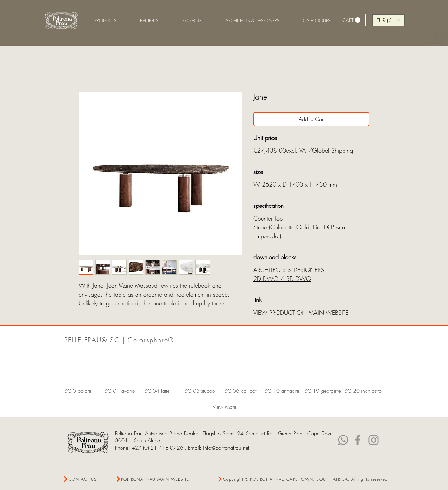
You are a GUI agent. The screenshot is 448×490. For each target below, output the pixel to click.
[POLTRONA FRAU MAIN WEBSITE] (154, 479)
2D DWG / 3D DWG (282, 279)
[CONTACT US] (86, 479)
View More (224, 407)
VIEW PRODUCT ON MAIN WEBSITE (301, 313)
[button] (149, 20)
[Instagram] (374, 440)
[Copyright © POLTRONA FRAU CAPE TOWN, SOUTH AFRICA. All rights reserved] (303, 479)
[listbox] (388, 20)
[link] (351, 20)
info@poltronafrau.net (226, 448)
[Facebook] (358, 440)
